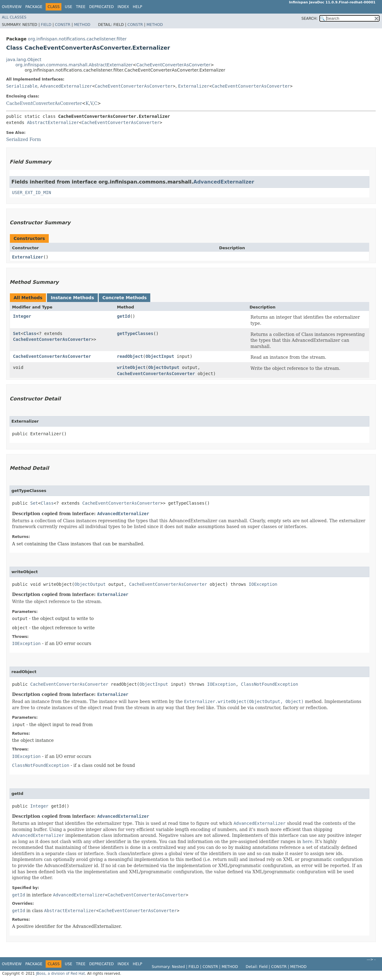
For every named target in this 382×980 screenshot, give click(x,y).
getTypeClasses (135, 333)
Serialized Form (24, 139)
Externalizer (194, 86)
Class (30, 333)
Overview (12, 7)
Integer (22, 316)
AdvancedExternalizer (66, 86)
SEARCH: (310, 19)
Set (17, 333)
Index (123, 7)
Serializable (22, 86)
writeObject (131, 367)
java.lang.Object (24, 60)
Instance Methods (72, 298)
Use (69, 7)
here (307, 841)
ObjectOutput (164, 367)
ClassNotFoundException (270, 684)
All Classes (14, 17)
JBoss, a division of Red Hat (60, 974)
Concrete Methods (125, 298)
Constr (63, 25)
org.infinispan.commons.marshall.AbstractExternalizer (74, 65)
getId (123, 316)
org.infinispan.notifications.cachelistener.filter (77, 39)
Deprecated (102, 7)
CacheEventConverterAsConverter (173, 65)
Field (46, 25)
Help (137, 7)
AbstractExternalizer (53, 122)
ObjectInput (160, 356)
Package (34, 7)
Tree (81, 7)
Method (82, 25)
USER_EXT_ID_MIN (31, 192)
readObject (130, 356)
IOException (263, 584)
